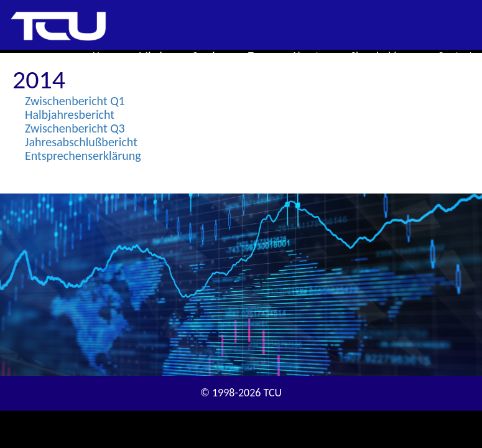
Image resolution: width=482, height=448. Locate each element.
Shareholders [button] (385, 56)
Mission (156, 56)
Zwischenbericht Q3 (75, 128)
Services (211, 56)
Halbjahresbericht (70, 114)
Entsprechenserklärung (83, 156)
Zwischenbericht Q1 (75, 101)
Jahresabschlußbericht (81, 142)
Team (260, 56)
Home (106, 56)
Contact (455, 56)
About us (311, 56)
